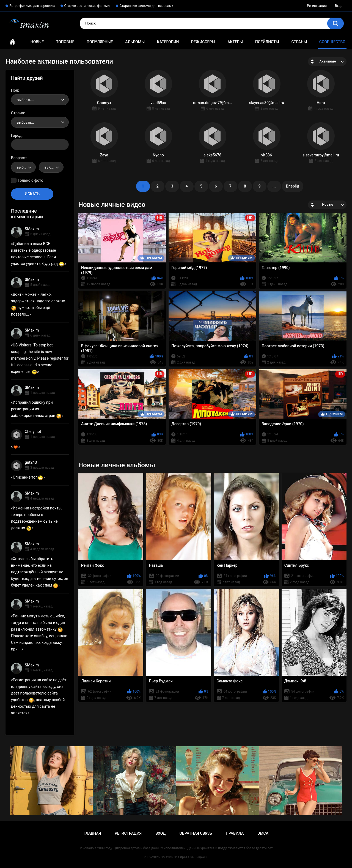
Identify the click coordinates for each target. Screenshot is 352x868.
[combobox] (40, 100)
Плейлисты (267, 42)
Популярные (100, 42)
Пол (15, 90)
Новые (37, 42)
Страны (299, 42)
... (274, 186)
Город (16, 135)
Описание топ (28, 477)
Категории (168, 42)
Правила (235, 833)
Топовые (65, 42)
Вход (339, 6)
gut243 (31, 462)
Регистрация (317, 6)
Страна (17, 113)
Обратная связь (196, 833)
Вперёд (293, 186)
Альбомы (135, 42)
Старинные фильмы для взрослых (146, 6)
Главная (12, 42)
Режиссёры (203, 42)
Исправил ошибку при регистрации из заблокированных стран (36, 409)
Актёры (235, 42)
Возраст (18, 158)
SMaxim (32, 229)
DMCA (263, 833)
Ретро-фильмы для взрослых (32, 6)
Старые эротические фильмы (87, 6)
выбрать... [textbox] (25, 100)
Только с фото (30, 180)
